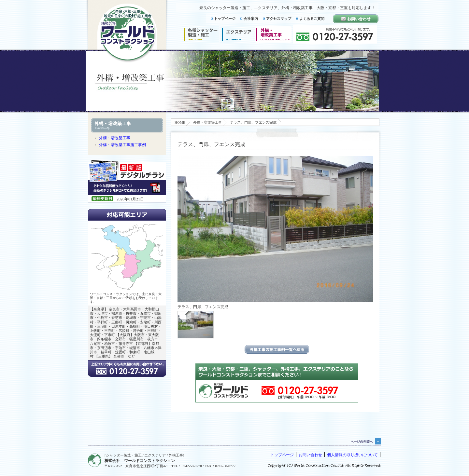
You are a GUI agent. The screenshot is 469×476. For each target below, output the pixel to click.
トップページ (225, 19)
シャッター (200, 34)
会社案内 (251, 19)
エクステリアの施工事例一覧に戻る (277, 349)
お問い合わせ (310, 455)
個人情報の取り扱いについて (352, 455)
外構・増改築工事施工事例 (122, 145)
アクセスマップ (279, 19)
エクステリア (237, 34)
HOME (180, 122)
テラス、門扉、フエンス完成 (253, 122)
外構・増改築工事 (207, 122)
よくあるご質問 (312, 19)
